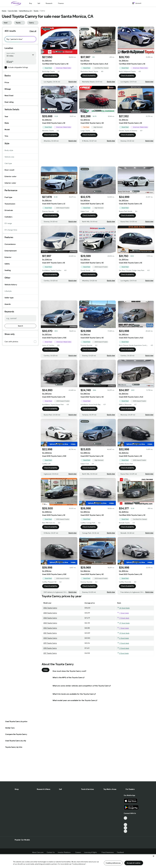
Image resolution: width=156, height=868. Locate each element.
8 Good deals (123, 653)
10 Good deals (123, 633)
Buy (31, 3)
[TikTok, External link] (125, 818)
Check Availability (51, 76)
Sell (39, 3)
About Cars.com (38, 852)
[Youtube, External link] (125, 825)
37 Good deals (123, 623)
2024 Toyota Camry (50, 618)
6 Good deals (123, 638)
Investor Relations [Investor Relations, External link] (65, 852)
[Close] (153, 856)
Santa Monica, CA (25, 11)
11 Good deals (123, 643)
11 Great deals (123, 618)
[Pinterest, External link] (125, 831)
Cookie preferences (113, 863)
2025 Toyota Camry (50, 613)
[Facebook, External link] (125, 821)
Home (4, 11)
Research (49, 3)
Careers (78, 852)
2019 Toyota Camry (50, 643)
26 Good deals (123, 608)
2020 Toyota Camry (50, 638)
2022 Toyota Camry (50, 628)
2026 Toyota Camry (50, 608)
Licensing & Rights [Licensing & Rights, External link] (91, 852)
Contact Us (51, 852)
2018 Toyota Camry (50, 648)
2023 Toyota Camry (50, 623)
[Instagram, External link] (125, 828)
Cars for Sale (13, 11)
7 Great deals (123, 613)
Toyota (36, 11)
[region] (78, 861)
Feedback (120, 852)
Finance (61, 3)
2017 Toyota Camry (50, 653)
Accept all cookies (134, 863)
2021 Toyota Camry (50, 633)
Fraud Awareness (108, 852)
